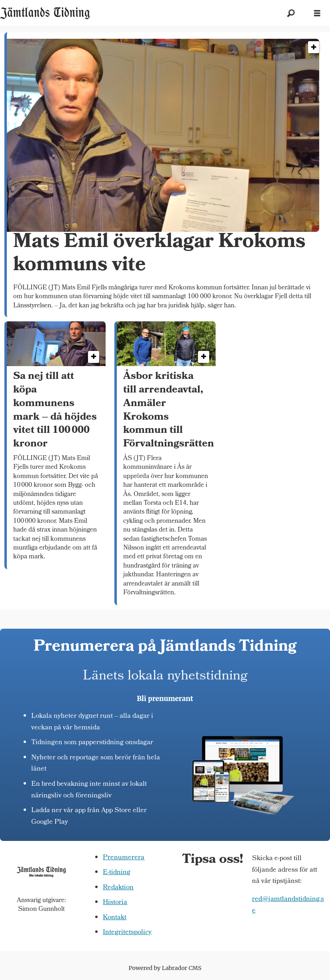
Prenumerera (124, 858)
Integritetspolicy (127, 933)
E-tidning (117, 873)
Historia (115, 903)
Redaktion (118, 888)
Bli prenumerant (165, 699)
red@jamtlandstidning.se (288, 905)
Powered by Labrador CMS (165, 968)
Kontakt (115, 918)
